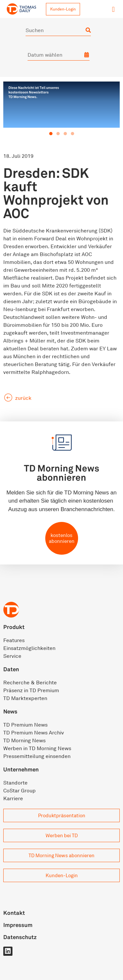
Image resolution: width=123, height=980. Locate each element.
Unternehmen (21, 769)
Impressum (18, 925)
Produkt (14, 627)
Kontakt (14, 913)
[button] (113, 9)
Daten (11, 669)
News (10, 711)
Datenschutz (20, 937)
